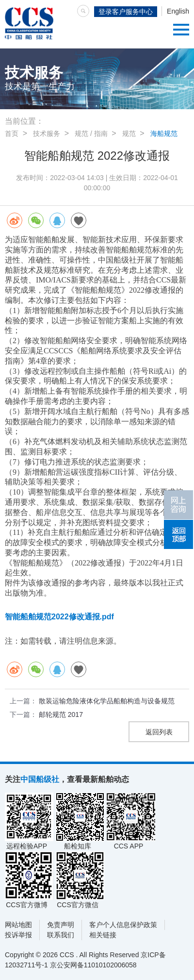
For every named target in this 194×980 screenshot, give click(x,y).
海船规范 (164, 133)
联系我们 (61, 935)
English (178, 11)
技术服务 (47, 133)
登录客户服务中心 (126, 12)
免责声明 (61, 925)
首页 (12, 133)
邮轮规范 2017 (61, 714)
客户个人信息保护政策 (123, 925)
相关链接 (103, 935)
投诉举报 (18, 935)
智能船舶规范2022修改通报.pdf (59, 617)
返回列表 (159, 732)
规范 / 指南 (91, 133)
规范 (129, 133)
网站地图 (18, 925)
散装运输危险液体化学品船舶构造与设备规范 (107, 701)
